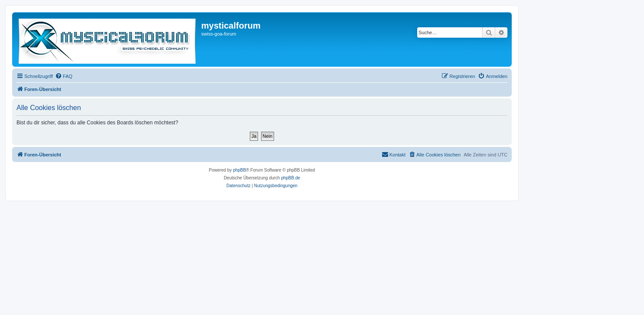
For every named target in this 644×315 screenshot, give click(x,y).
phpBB (239, 170)
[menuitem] (64, 76)
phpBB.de (291, 178)
